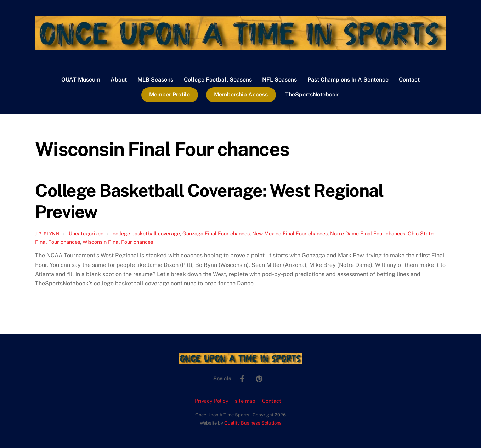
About (119, 80)
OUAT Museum (81, 80)
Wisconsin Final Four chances (118, 242)
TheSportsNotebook (312, 94)
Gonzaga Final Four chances (216, 233)
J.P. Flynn (47, 234)
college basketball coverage (146, 233)
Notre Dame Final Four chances (368, 233)
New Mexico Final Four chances (290, 233)
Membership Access (241, 94)
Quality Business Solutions (253, 423)
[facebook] (242, 378)
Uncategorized (86, 233)
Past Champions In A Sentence (348, 80)
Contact (409, 80)
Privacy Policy (212, 401)
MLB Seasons (155, 80)
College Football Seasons (218, 80)
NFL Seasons (279, 80)
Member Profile (169, 94)
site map (245, 401)
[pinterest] (259, 378)
